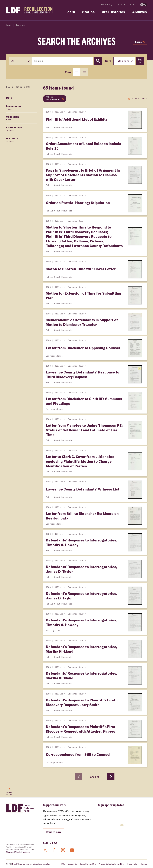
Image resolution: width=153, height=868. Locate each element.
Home (9, 25)
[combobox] (62, 61)
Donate (121, 4)
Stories (88, 12)
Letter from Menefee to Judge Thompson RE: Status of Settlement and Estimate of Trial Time (84, 430)
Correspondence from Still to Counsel (78, 754)
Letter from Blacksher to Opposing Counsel (83, 348)
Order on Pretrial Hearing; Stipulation (78, 203)
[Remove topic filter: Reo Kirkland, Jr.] (55, 99)
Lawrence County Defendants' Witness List (83, 489)
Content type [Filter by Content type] (14, 129)
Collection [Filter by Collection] (12, 118)
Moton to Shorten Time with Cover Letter (81, 269)
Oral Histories (113, 12)
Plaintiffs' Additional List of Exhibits (77, 119)
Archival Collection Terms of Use (112, 864)
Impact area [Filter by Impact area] (13, 107)
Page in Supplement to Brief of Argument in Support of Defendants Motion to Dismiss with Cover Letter (83, 175)
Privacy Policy (132, 864)
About (133, 4)
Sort (108, 61)
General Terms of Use (88, 864)
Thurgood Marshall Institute (18, 852)
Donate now (53, 832)
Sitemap (144, 864)
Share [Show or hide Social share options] (140, 42)
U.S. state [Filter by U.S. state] (12, 140)
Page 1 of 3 (95, 777)
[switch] (144, 5)
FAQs (63, 864)
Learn (70, 12)
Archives (140, 12)
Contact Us (72, 864)
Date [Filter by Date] (9, 98)
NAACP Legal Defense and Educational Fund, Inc (31, 864)
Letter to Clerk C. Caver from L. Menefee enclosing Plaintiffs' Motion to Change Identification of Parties (80, 461)
